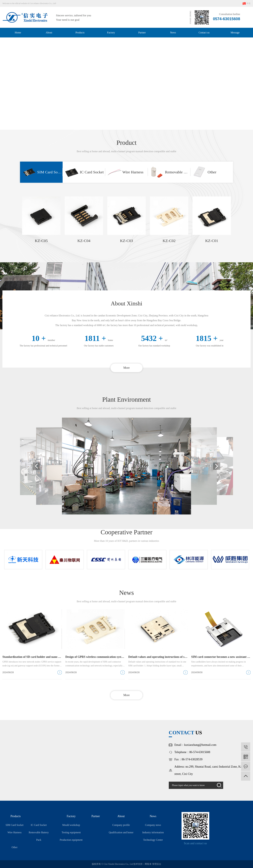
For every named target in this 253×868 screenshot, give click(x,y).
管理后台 (157, 864)
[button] (122, 124)
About (49, 33)
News (173, 33)
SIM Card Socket (14, 825)
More (127, 368)
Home (18, 33)
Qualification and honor (121, 832)
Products (80, 33)
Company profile (121, 825)
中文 (246, 3)
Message (235, 33)
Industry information (153, 832)
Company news (153, 825)
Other (15, 847)
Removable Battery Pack (39, 836)
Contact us (204, 33)
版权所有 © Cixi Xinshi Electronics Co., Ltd (113, 864)
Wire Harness (15, 832)
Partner (142, 33)
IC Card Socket (39, 825)
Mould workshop (71, 825)
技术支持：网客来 (143, 864)
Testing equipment (71, 832)
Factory (111, 33)
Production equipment (71, 840)
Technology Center (153, 840)
